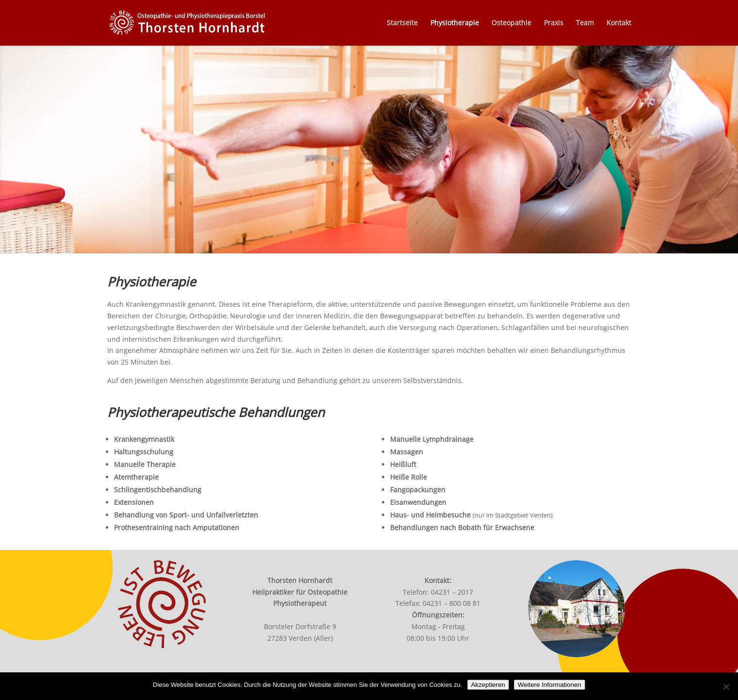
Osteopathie (511, 23)
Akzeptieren (488, 685)
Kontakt (619, 23)
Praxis (554, 23)
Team (585, 23)
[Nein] (726, 686)
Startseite (402, 23)
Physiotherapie (455, 23)
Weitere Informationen (549, 685)
